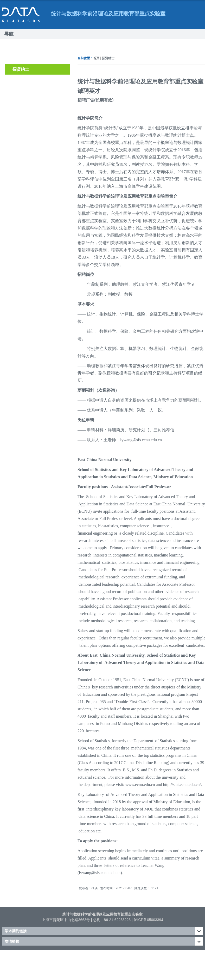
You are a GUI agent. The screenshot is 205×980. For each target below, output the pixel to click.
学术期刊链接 (16, 931)
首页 (96, 58)
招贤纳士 (108, 58)
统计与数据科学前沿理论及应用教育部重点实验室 (102, 914)
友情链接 (12, 941)
